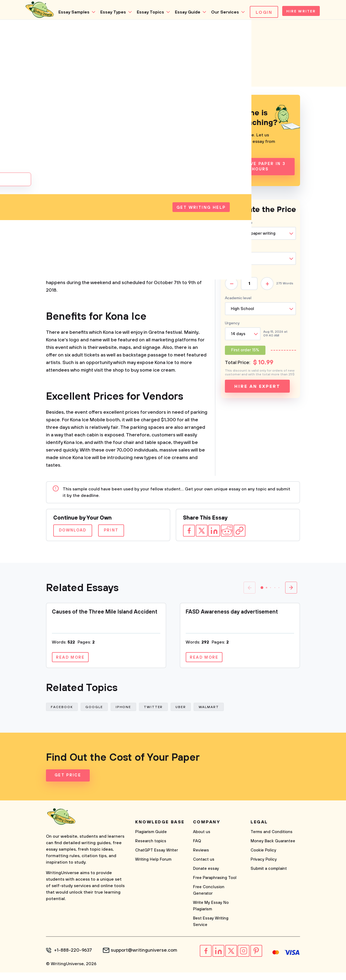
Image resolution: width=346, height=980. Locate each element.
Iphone (128, 715)
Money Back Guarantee (273, 851)
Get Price (69, 785)
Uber (190, 715)
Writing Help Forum (153, 869)
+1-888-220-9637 (72, 960)
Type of (237, 253)
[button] (262, 592)
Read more (74, 663)
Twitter (160, 715)
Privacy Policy (264, 869)
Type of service (239, 228)
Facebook (63, 715)
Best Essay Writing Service (211, 931)
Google (97, 715)
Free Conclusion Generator (209, 900)
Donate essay (206, 878)
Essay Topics (116, 36)
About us (202, 842)
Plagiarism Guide (151, 842)
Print (126, 535)
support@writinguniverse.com (139, 960)
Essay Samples (40, 36)
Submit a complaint (269, 878)
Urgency (232, 328)
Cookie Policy (263, 860)
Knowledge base (160, 832)
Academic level (238, 303)
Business (85, 134)
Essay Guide (154, 36)
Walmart (220, 715)
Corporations (89, 113)
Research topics (151, 851)
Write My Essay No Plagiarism (211, 916)
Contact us (204, 869)
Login (230, 37)
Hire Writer (272, 37)
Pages (230, 278)
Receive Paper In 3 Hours (260, 171)
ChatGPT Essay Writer (157, 860)
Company (85, 145)
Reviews (201, 860)
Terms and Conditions (272, 842)
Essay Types (79, 36)
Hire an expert (257, 391)
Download (77, 535)
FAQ (197, 851)
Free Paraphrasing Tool (215, 888)
